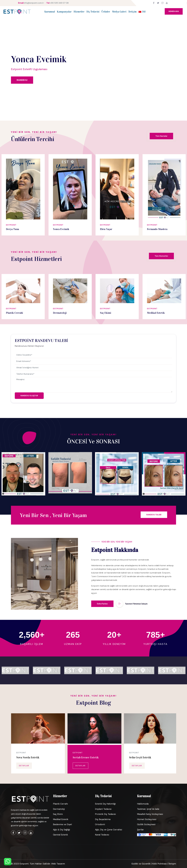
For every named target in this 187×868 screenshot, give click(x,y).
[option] (23, 195)
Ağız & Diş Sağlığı (61, 830)
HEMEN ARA (174, 11)
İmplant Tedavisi (103, 809)
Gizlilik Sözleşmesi (146, 824)
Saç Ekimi (58, 814)
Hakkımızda (143, 804)
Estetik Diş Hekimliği (105, 804)
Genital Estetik (60, 835)
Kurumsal (50, 12)
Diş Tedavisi (93, 12)
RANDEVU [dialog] (22, 80)
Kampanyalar (64, 12)
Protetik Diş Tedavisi (105, 814)
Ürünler (106, 12)
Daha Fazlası (102, 604)
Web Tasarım (58, 864)
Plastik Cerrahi (60, 804)
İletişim (132, 12)
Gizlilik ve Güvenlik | (142, 864)
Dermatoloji (59, 809)
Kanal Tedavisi (102, 835)
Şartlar (140, 830)
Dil (142, 12)
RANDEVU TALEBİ (154, 515)
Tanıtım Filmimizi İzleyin (136, 604)
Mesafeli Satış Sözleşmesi (150, 814)
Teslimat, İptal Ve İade (148, 809)
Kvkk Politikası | (160, 864)
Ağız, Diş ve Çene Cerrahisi (109, 830)
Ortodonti (100, 824)
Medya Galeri (119, 12)
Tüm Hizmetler (161, 256)
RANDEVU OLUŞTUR (29, 396)
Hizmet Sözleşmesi (147, 819)
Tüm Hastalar (161, 136)
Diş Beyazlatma (103, 819)
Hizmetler (79, 12)
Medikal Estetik (61, 819)
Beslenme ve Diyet (62, 824)
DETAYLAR (24, 766)
